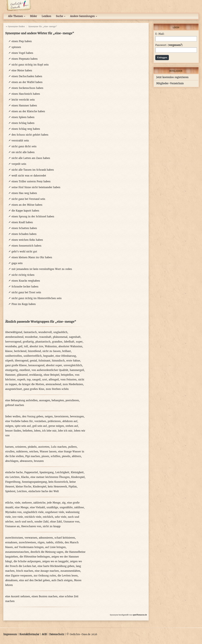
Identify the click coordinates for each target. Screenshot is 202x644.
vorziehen (40, 421)
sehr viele (61, 517)
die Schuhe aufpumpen (27, 561)
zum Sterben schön (57, 389)
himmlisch (58, 361)
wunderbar (31, 337)
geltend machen (15, 405)
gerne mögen (56, 426)
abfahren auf (70, 421)
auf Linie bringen (55, 547)
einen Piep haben (22, 41)
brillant (67, 351)
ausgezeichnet (14, 389)
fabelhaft (69, 342)
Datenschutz (57, 634)
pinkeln (32, 447)
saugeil (36, 380)
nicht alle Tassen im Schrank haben (33, 170)
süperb (9, 361)
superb (21, 380)
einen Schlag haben (23, 123)
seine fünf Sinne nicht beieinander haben (36, 187)
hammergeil (77, 370)
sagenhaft (75, 337)
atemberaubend (14, 337)
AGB (44, 634)
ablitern (76, 456)
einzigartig (12, 370)
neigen (49, 416)
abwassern (26, 461)
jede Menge (54, 503)
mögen (9, 426)
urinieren (21, 447)
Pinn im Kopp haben (24, 304)
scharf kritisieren (65, 538)
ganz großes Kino (34, 389)
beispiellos (67, 375)
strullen (10, 452)
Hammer (10, 375)
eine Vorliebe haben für (19, 421)
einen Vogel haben (22, 53)
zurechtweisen (27, 542)
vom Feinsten (68, 380)
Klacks (25, 477)
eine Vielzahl (37, 507)
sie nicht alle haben (23, 152)
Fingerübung (13, 482)
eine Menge (22, 507)
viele (17, 503)
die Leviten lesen (68, 576)
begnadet (49, 356)
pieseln (66, 456)
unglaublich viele (33, 512)
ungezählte (66, 507)
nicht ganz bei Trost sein (26, 292)
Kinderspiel (78, 477)
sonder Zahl (41, 522)
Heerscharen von (31, 526)
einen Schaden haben (24, 234)
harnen (9, 447)
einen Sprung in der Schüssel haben (33, 216)
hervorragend (13, 342)
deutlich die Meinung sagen (47, 552)
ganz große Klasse (16, 365)
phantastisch (43, 342)
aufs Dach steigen (62, 580)
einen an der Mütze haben (27, 205)
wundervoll (45, 332)
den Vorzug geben (33, 416)
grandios (57, 342)
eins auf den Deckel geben (34, 580)
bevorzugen (77, 416)
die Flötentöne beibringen (35, 557)
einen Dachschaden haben (27, 76)
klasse (9, 351)
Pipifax (73, 487)
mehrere (27, 503)
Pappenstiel (31, 472)
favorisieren (61, 416)
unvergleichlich (73, 365)
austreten (44, 447)
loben (37, 431)
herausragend (36, 365)
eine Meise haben (22, 70)
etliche (9, 503)
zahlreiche (39, 503)
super (79, 342)
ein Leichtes (12, 477)
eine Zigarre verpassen (19, 576)
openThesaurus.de (140, 615)
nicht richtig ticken (23, 275)
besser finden (13, 431)
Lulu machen (59, 447)
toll (26, 346)
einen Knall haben (22, 222)
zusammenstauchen (17, 552)
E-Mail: (160, 34)
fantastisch (30, 332)
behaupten (58, 400)
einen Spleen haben (23, 117)
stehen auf (72, 426)
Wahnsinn (51, 346)
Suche (61, 16)
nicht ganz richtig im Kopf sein (30, 65)
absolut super (54, 365)
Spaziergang (47, 472)
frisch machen (25, 571)
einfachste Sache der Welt (44, 491)
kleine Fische (24, 487)
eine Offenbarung (66, 356)
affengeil (54, 380)
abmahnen (11, 580)
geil (20, 346)
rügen (41, 542)
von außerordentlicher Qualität (50, 370)
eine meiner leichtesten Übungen (50, 477)
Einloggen (162, 57)
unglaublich (60, 332)
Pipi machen (33, 456)
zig (64, 503)
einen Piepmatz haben (25, 59)
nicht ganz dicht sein (24, 146)
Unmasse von (71, 522)
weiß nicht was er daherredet (29, 176)
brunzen (39, 461)
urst (45, 380)
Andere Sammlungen (84, 16)
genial (33, 361)
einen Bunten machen (45, 596)
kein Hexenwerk (57, 487)
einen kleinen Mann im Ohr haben (32, 257)
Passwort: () (169, 45)
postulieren (72, 400)
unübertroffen (14, 356)
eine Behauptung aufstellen (21, 400)
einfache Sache (14, 472)
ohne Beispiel (51, 375)
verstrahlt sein (20, 141)
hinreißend (34, 351)
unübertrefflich (33, 356)
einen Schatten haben (24, 228)
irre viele (18, 517)
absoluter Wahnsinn (70, 346)
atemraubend (53, 384)
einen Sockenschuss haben (27, 88)
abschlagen (12, 461)
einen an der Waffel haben (27, 82)
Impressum (10, 634)
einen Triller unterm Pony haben (31, 181)
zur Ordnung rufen (45, 576)
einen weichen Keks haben (27, 240)
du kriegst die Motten (31, 384)
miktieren (22, 452)
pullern (72, 447)
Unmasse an (12, 526)
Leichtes (22, 491)
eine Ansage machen (47, 571)
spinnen (16, 47)
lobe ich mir (65, 431)
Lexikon (46, 16)
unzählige (52, 507)
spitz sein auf (23, 426)
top (29, 380)
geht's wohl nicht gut (24, 252)
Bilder (33, 16)
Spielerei (10, 491)
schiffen (55, 456)
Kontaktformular (29, 634)
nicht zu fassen (52, 351)
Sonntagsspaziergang (34, 482)
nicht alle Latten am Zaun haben (31, 158)
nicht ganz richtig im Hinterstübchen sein (37, 298)
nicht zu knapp (52, 526)
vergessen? (175, 45)
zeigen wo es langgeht (55, 561)
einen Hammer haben (24, 106)
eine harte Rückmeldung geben (56, 566)
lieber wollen (13, 416)
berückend (20, 351)
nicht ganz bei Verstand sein (28, 199)
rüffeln (59, 542)
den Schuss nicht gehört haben (30, 135)
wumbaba (11, 346)
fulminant (44, 361)
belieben (28, 431)
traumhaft (45, 337)
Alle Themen (17, 16)
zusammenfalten (70, 571)
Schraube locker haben (25, 287)
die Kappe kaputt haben (25, 211)
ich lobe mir (49, 431)
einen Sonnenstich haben (26, 246)
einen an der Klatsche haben (28, 111)
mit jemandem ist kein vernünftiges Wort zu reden (42, 269)
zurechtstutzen (14, 538)
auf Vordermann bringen (29, 547)
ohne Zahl (56, 522)
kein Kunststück (58, 482)
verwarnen (31, 538)
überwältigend (14, 332)
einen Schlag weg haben (26, 129)
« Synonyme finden (15, 26)
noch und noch (24, 522)
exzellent (25, 370)
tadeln (50, 542)
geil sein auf (40, 426)
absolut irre (36, 346)
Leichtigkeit (62, 472)
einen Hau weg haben (24, 193)
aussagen (45, 400)
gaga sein (17, 263)
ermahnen (11, 542)
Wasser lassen (48, 452)
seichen (34, 452)
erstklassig (36, 375)
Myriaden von (13, 512)
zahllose (79, 507)
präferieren (54, 421)
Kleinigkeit (77, 472)
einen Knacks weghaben (26, 281)
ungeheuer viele (55, 512)
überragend (22, 361)
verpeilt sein (19, 164)
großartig (28, 342)
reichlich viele (33, 517)
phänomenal (60, 337)
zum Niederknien (73, 384)
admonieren (46, 538)
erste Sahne (73, 361)
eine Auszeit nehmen (18, 596)
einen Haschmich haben (26, 94)
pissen (45, 456)
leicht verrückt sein (23, 100)
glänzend (22, 375)
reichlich (48, 517)
